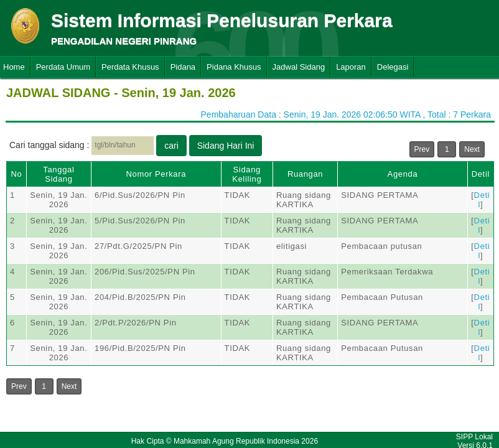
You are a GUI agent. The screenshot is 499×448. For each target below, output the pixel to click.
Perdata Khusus (130, 67)
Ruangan (305, 174)
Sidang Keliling (247, 174)
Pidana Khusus (234, 67)
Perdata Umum (63, 67)
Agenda (403, 174)
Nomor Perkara (156, 174)
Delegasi (393, 67)
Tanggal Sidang (58, 174)
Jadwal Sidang (299, 67)
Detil (481, 174)
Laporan (351, 67)
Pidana (183, 67)
